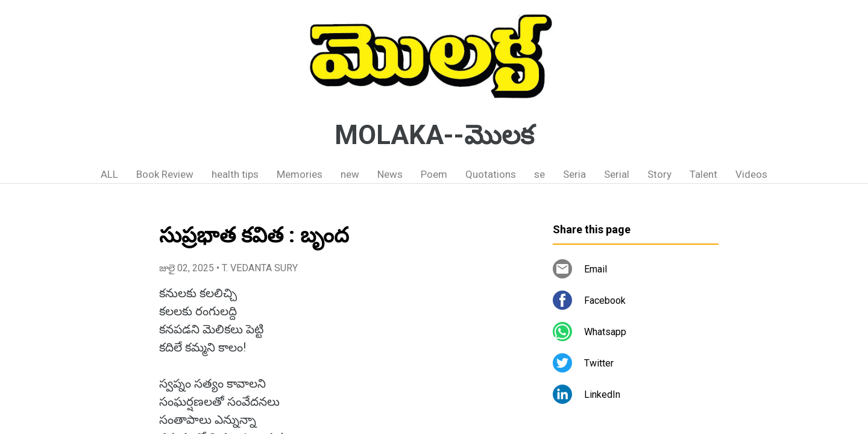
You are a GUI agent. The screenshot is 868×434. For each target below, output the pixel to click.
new (350, 174)
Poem (434, 174)
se (539, 174)
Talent (703, 174)
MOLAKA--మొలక (434, 135)
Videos (751, 174)
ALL (109, 174)
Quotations (491, 174)
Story (659, 174)
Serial (617, 174)
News (390, 174)
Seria (574, 174)
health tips (235, 174)
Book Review (165, 174)
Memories (300, 174)
